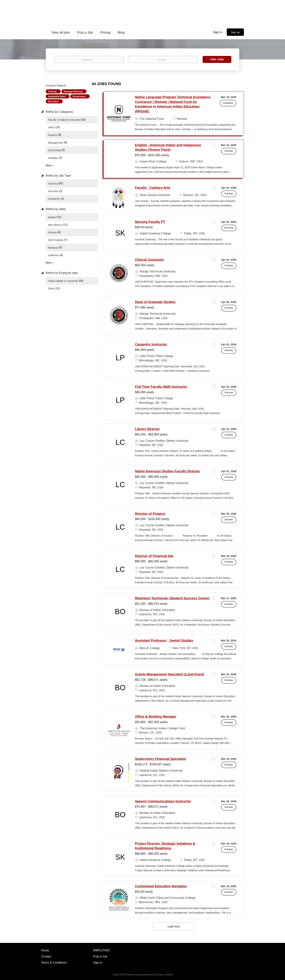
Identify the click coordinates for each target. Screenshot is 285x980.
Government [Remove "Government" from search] (79, 97)
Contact (46, 956)
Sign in (218, 32)
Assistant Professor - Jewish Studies (164, 641)
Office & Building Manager (156, 717)
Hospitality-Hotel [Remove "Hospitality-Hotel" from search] (57, 97)
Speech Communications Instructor (163, 801)
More (49, 165)
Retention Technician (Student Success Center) (172, 598)
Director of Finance (150, 514)
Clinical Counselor (150, 260)
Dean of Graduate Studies (155, 302)
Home (45, 950)
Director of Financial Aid (154, 556)
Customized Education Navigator (161, 886)
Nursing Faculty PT (150, 222)
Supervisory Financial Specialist (160, 759)
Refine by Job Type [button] (58, 176)
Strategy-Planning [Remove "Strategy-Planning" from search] (73, 92)
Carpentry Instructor (151, 344)
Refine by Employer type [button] (61, 273)
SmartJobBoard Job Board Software (155, 975)
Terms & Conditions (54, 963)
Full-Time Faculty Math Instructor (161, 387)
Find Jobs (217, 59)
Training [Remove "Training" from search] (52, 92)
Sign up (235, 32)
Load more (174, 926)
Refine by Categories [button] (59, 112)
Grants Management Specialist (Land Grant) (170, 674)
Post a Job (100, 956)
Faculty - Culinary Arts (153, 188)
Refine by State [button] (55, 209)
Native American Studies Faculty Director (167, 471)
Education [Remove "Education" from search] (53, 102)
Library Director (147, 429)
